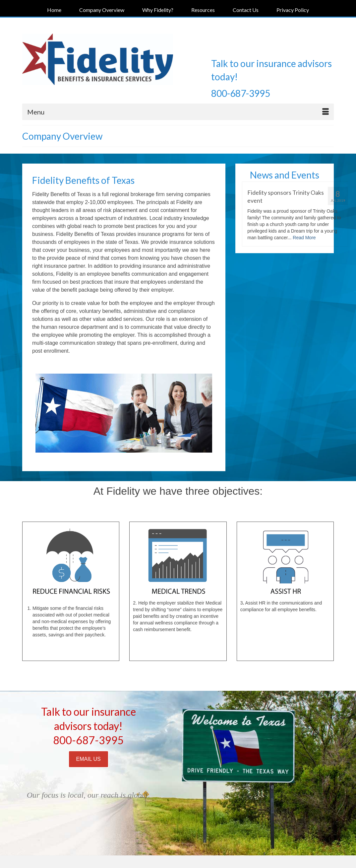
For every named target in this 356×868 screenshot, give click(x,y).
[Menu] (178, 112)
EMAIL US (89, 759)
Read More (304, 238)
